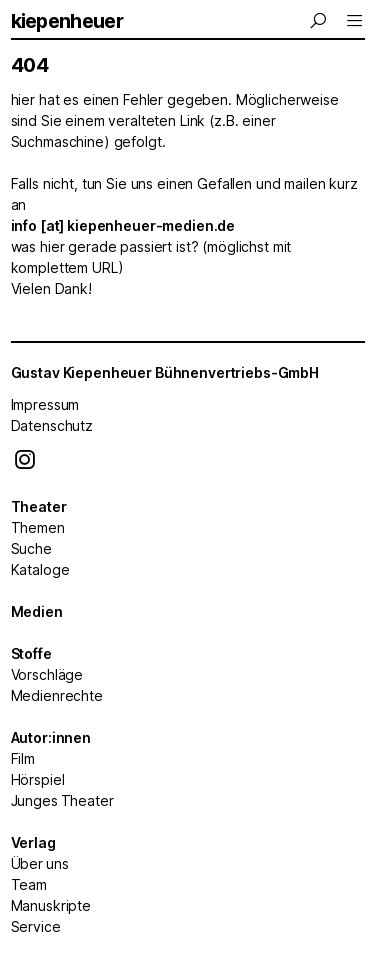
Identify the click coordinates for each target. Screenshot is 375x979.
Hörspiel (38, 779)
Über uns (40, 863)
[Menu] (320, 21)
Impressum (45, 404)
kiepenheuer (67, 21)
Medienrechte (57, 695)
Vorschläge (47, 674)
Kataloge (40, 569)
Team (29, 884)
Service (36, 926)
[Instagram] (25, 464)
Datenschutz (52, 425)
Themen (38, 527)
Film (23, 758)
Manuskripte (51, 905)
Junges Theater (62, 800)
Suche (31, 548)
